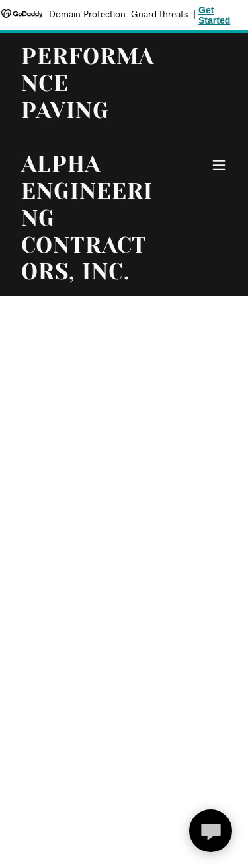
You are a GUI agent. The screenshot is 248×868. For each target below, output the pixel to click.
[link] (92, 277)
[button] (219, 165)
